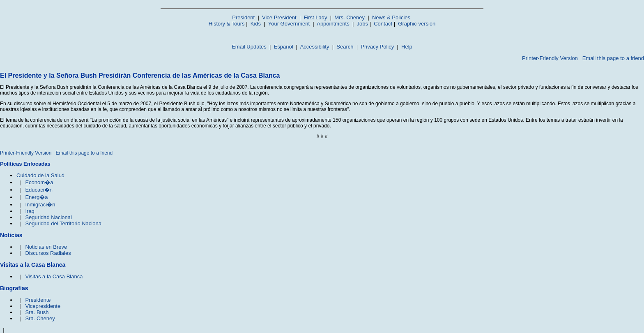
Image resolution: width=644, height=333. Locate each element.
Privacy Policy (377, 47)
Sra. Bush (37, 312)
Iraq (30, 211)
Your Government (289, 24)
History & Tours (227, 24)
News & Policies (391, 17)
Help (407, 47)
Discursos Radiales (48, 253)
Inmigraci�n (40, 205)
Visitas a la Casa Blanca (54, 276)
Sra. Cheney (40, 318)
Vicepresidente (43, 306)
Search (345, 47)
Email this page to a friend (613, 58)
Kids (256, 24)
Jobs (362, 24)
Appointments (333, 24)
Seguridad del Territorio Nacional (64, 223)
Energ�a (36, 197)
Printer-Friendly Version (550, 58)
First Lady (315, 17)
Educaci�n (39, 190)
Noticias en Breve (46, 247)
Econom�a (39, 182)
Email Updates (249, 47)
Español (284, 47)
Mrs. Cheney (350, 17)
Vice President (279, 17)
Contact (383, 24)
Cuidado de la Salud (40, 175)
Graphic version (417, 24)
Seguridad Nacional (48, 217)
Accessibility (315, 47)
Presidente (38, 300)
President (243, 17)
